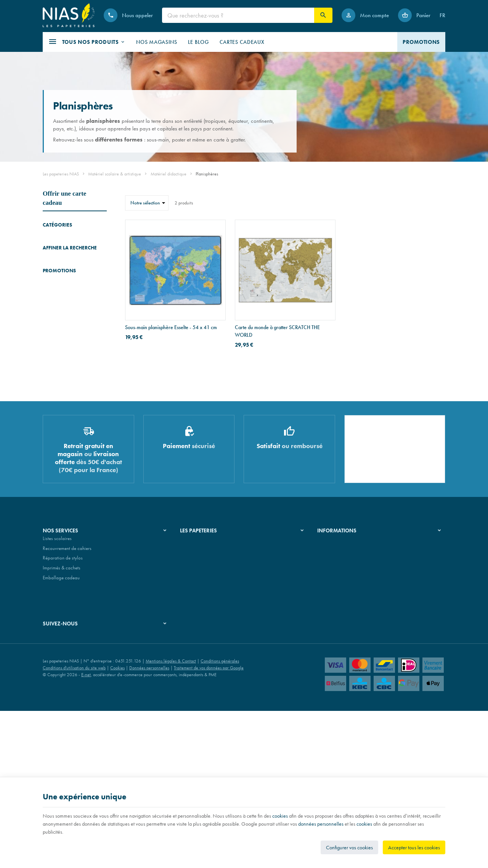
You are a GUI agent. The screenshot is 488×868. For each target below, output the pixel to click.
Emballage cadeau (61, 735)
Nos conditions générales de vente (351, 696)
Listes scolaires (57, 696)
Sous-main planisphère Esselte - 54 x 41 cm (171, 327)
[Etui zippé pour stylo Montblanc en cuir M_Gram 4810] (53, 495)
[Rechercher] (323, 15)
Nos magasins (194, 706)
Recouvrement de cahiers (67, 706)
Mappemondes (58, 279)
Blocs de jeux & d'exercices (58, 264)
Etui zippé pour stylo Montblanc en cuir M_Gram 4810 (87, 491)
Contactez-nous (332, 726)
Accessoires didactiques (66, 300)
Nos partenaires (196, 716)
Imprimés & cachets (62, 726)
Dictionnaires (55, 239)
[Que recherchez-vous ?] (238, 15)
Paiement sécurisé (334, 716)
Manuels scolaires (60, 250)
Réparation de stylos (63, 716)
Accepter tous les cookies (414, 847)
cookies (280, 816)
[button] (87, 42)
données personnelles (321, 824)
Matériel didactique (169, 174)
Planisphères (57, 290)
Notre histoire (193, 696)
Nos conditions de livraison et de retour (356, 706)
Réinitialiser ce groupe (102, 371)
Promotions (59, 472)
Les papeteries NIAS (61, 174)
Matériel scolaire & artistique (115, 174)
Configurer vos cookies (349, 847)
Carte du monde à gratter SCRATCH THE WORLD (277, 331)
